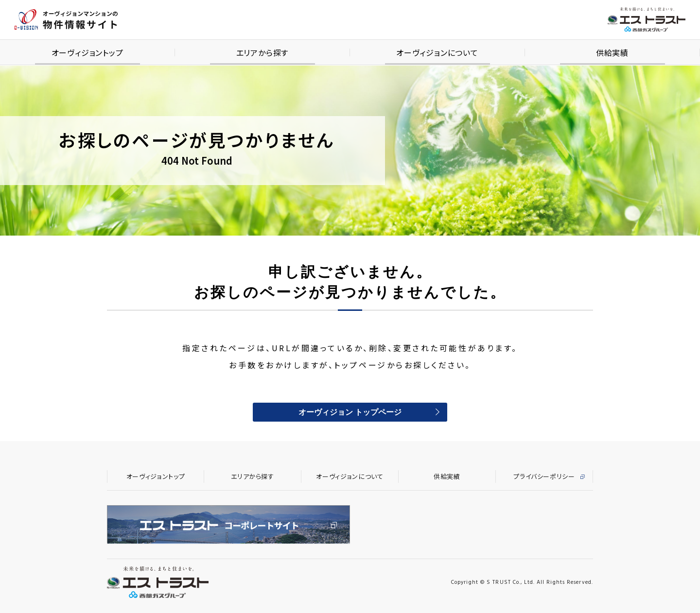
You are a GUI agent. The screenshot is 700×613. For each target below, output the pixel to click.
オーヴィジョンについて (350, 476)
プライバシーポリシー (544, 476)
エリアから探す (253, 476)
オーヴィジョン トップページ (350, 413)
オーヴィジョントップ (156, 476)
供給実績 (447, 476)
